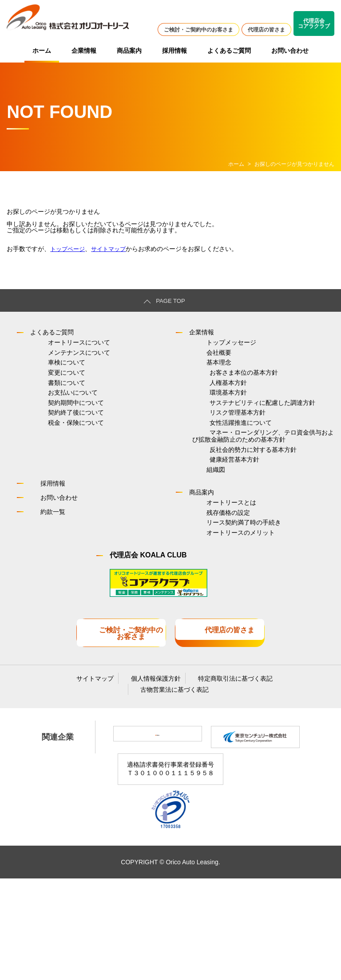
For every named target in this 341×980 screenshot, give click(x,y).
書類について (49, 408)
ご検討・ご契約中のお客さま (198, 30)
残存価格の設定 (211, 599)
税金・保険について (58, 470)
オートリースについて (61, 346)
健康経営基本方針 (217, 529)
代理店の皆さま (266, 30)
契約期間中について (58, 439)
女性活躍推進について (223, 470)
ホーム (42, 51)
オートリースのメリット (223, 630)
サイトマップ (112, 249)
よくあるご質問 (229, 51)
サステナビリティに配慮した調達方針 (245, 439)
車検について (49, 377)
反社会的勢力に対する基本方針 (236, 514)
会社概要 (202, 361)
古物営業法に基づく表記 (171, 786)
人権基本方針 (211, 408)
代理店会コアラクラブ (314, 24)
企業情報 (84, 51)
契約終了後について (58, 455)
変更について (49, 392)
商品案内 (129, 51)
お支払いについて (55, 423)
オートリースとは (214, 583)
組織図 (198, 545)
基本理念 (202, 377)
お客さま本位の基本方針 (226, 392)
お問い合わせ (290, 51)
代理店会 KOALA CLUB (148, 655)
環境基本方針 (211, 423)
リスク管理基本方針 (220, 455)
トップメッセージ (214, 346)
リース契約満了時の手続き (226, 614)
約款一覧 (44, 589)
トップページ (69, 249)
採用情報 (174, 51)
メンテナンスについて (61, 361)
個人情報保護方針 (152, 772)
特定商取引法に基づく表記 (223, 772)
